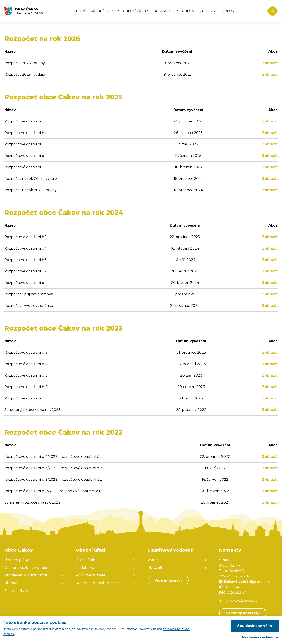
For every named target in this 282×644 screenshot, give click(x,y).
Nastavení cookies (258, 637)
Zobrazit (270, 63)
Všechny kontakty (243, 613)
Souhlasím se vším (255, 626)
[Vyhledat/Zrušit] (272, 11)
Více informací (168, 580)
